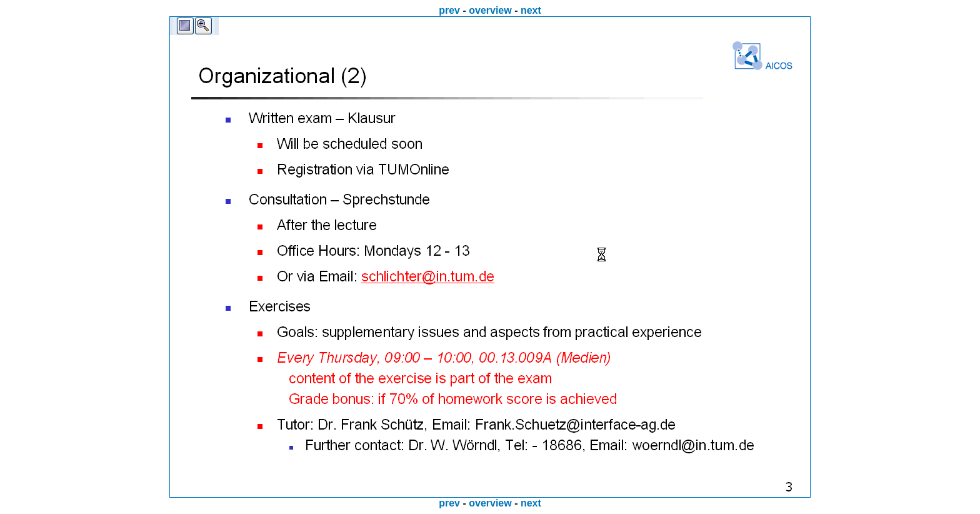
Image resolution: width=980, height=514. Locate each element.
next (531, 10)
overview (490, 10)
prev (449, 10)
